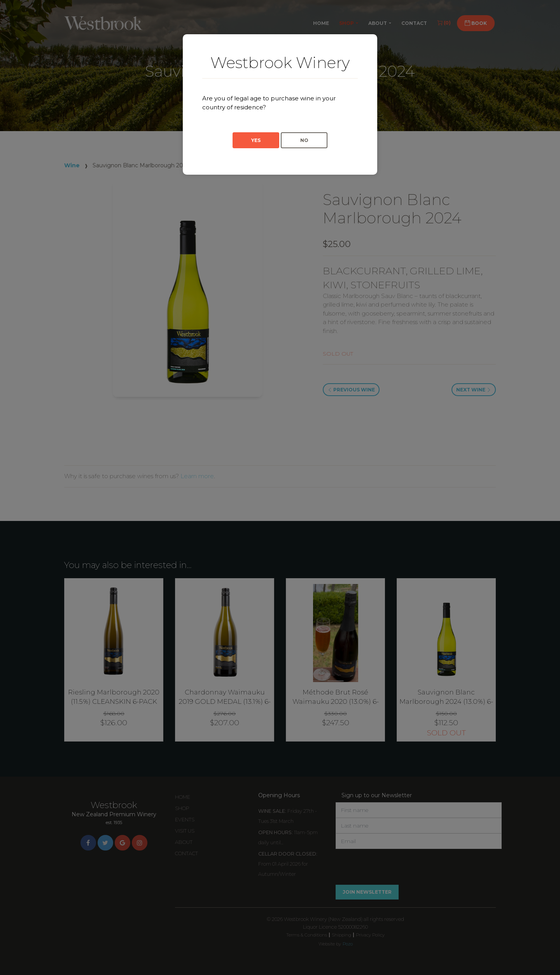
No (304, 140)
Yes (256, 140)
